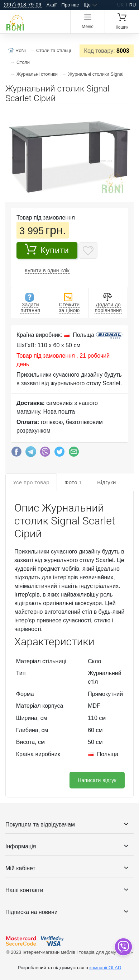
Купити (47, 249)
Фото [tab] (73, 482)
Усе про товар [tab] (31, 482)
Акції (52, 5)
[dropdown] (123, 947)
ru (133, 5)
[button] (127, 112)
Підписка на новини (32, 912)
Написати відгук (97, 780)
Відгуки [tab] (107, 482)
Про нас (70, 5)
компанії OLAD (105, 968)
